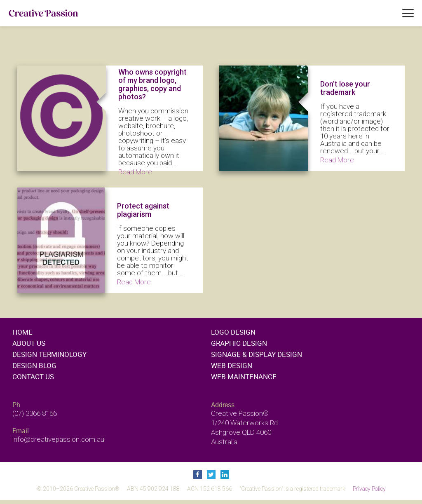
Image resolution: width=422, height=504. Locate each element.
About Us (29, 343)
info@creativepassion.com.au (58, 439)
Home (22, 332)
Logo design (233, 332)
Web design (232, 365)
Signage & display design (257, 354)
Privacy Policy (369, 489)
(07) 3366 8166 (35, 413)
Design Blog (34, 365)
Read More (135, 172)
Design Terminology (49, 354)
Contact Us (33, 376)
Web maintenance (244, 376)
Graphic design (239, 343)
